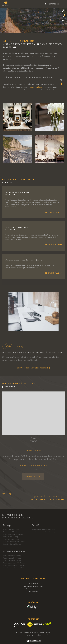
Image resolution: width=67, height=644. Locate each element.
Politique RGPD (31, 636)
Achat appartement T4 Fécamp (14, 565)
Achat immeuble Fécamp (12, 532)
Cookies (39, 636)
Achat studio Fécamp (11, 537)
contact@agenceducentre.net (34, 586)
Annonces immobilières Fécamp (43, 529)
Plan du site (26, 634)
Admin (45, 634)
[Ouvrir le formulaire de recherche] (52, 4)
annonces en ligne (35, 87)
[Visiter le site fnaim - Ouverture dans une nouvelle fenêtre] (30, 624)
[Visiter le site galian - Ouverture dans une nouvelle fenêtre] (20, 624)
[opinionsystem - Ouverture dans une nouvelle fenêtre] (33, 607)
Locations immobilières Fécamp (43, 532)
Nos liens (51, 634)
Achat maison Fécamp (11, 529)
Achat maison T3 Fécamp (12, 556)
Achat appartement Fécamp (13, 534)
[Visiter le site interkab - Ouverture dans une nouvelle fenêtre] (43, 624)
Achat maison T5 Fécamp (12, 561)
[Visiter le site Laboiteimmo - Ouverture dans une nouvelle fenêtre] (33, 639)
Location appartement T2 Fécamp (15, 568)
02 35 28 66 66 (33, 584)
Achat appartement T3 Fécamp (14, 563)
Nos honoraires (17, 634)
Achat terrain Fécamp (11, 539)
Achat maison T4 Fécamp (12, 558)
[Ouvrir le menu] (64, 4)
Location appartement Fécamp (14, 542)
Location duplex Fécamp (12, 544)
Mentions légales (36, 634)
